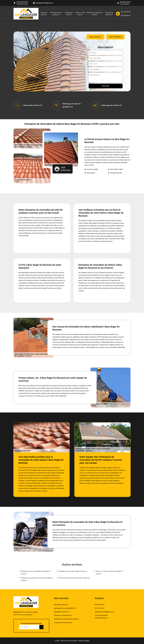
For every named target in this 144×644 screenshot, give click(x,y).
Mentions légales (84, 641)
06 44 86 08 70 (126, 15)
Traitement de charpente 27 (63, 623)
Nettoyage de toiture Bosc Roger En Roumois (73, 571)
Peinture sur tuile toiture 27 (63, 615)
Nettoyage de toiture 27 (112, 105)
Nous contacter (95, 37)
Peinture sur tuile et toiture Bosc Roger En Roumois (109, 572)
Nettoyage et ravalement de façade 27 (67, 619)
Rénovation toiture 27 (33, 105)
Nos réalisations (115, 37)
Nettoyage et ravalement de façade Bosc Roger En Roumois (37, 579)
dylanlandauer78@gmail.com (45, 3)
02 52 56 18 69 (126, 12)
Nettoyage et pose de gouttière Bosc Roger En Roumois (36, 572)
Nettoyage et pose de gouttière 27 (65, 608)
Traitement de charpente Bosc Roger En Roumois (74, 578)
